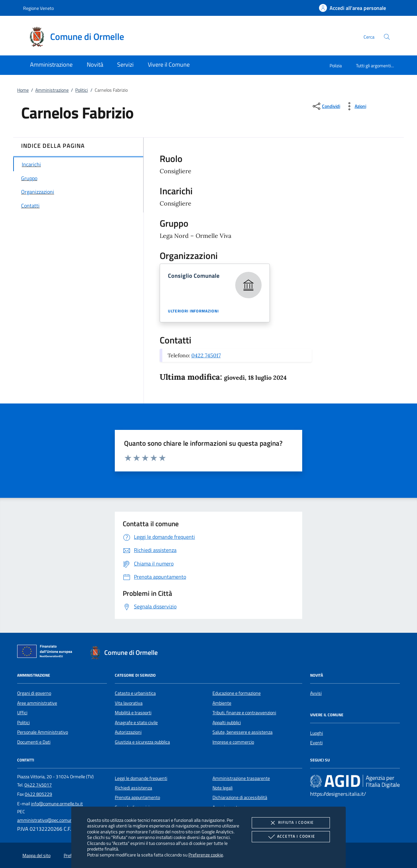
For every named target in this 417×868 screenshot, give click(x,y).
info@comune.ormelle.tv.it (57, 804)
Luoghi (317, 733)
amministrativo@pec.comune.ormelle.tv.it (58, 820)
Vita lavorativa (129, 703)
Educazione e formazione (237, 693)
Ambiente (222, 703)
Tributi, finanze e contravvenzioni (244, 713)
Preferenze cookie (206, 855)
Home (23, 90)
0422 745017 (206, 355)
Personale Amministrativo (43, 732)
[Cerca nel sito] (387, 37)
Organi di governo (34, 693)
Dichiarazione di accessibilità (240, 797)
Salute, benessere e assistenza (242, 732)
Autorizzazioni (128, 732)
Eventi (316, 743)
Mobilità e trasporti (133, 713)
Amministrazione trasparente (241, 778)
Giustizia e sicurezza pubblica (142, 742)
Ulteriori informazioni (193, 311)
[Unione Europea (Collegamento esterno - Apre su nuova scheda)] (47, 653)
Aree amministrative (37, 703)
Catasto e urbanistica (135, 693)
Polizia (336, 65)
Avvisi (316, 693)
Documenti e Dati (34, 742)
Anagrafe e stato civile (136, 723)
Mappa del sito (36, 855)
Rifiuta (291, 823)
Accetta (291, 837)
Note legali (223, 788)
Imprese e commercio (233, 742)
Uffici (22, 713)
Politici (81, 90)
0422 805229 (38, 794)
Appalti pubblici (227, 723)
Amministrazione (52, 90)
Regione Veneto (38, 8)
